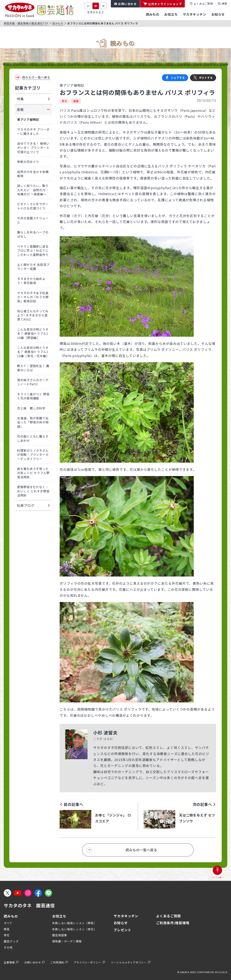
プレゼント (122, 930)
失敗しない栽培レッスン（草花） (74, 929)
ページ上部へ (217, 877)
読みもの (58, 23)
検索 (224, 4)
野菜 (7, 929)
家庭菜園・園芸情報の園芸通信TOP (26, 23)
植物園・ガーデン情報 (67, 941)
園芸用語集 (60, 935)
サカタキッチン (126, 916)
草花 (64, 101)
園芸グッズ (11, 941)
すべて (8, 923)
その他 (8, 947)
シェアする (178, 78)
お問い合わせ (127, 4)
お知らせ (121, 923)
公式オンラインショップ (165, 4)
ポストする (206, 78)
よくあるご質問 (203, 4)
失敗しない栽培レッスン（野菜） (74, 923)
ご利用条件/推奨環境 (173, 923)
